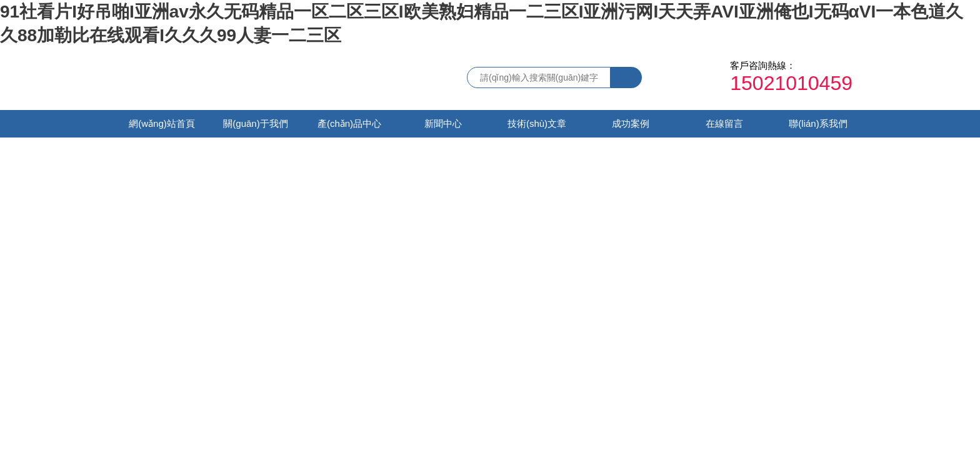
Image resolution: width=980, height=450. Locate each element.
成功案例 (631, 123)
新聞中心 (443, 123)
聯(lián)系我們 (818, 123)
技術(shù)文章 (537, 123)
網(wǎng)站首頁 (162, 123)
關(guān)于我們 (255, 123)
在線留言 (724, 123)
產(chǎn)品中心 (349, 123)
